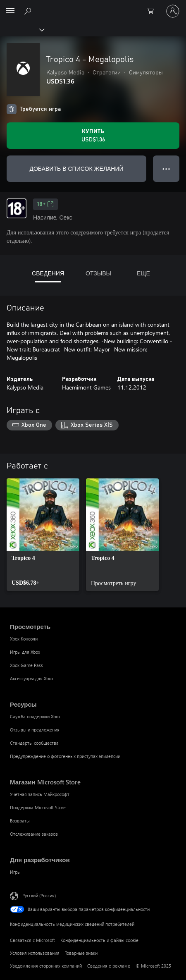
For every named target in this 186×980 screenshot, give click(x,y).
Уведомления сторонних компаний (46, 966)
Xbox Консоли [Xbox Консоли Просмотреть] (24, 639)
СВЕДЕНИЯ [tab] (48, 273)
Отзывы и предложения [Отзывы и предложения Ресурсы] (35, 730)
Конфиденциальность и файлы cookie (99, 940)
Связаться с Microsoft (32, 940)
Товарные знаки (81, 953)
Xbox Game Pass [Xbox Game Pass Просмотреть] (26, 665)
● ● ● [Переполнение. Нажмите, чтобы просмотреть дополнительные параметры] (166, 169)
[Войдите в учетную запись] (173, 11)
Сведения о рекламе (109, 966)
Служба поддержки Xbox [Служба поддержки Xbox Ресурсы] (35, 716)
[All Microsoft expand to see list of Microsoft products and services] (10, 11)
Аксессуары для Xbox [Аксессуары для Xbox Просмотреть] (32, 678)
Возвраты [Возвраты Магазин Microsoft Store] (20, 821)
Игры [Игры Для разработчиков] (15, 872)
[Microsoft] (93, 6)
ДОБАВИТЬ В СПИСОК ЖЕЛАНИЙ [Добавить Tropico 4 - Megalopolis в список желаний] (76, 169)
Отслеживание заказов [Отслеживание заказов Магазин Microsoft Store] (34, 834)
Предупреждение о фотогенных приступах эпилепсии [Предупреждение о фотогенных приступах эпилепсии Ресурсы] (65, 756)
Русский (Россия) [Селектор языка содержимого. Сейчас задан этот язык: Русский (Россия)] (39, 895)
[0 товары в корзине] (153, 11)
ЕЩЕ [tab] (143, 273)
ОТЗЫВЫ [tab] (98, 273)
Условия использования (35, 953)
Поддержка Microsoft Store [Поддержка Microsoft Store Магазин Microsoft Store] (38, 807)
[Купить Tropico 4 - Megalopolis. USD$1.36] (93, 136)
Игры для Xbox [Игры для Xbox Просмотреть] (25, 652)
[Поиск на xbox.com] (29, 11)
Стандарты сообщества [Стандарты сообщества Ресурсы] (34, 743)
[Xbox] (22, 29)
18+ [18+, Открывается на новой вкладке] (45, 204)
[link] (43, 535)
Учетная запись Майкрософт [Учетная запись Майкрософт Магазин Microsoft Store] (40, 794)
